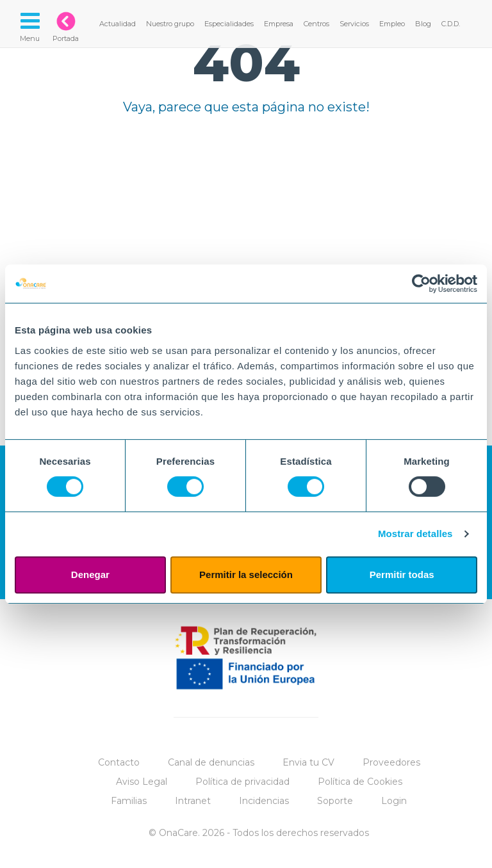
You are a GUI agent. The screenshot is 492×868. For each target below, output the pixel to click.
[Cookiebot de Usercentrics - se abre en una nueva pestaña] (421, 284)
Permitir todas (402, 575)
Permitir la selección (246, 575)
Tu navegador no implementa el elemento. (246, 238)
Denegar (90, 575)
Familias (129, 801)
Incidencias (264, 801)
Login (394, 801)
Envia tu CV (308, 762)
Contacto (119, 762)
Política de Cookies (360, 782)
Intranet (193, 801)
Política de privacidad (242, 782)
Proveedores (391, 762)
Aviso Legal (142, 782)
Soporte (335, 801)
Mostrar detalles (415, 534)
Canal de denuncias (211, 762)
